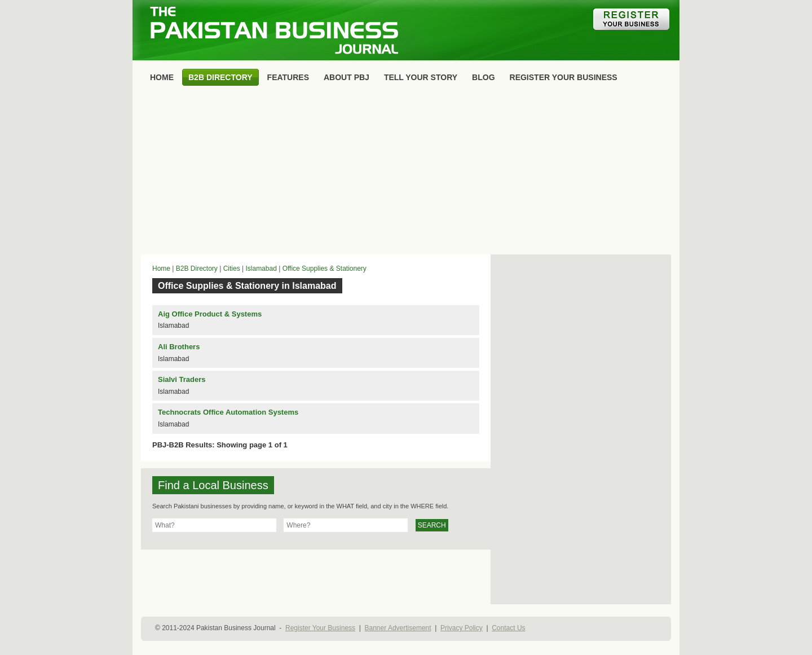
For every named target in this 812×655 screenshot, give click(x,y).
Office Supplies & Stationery (325, 269)
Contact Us (508, 628)
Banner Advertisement (398, 628)
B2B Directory (197, 269)
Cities (232, 269)
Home (161, 269)
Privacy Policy (462, 628)
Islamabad (261, 269)
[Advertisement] (406, 173)
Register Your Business (320, 628)
